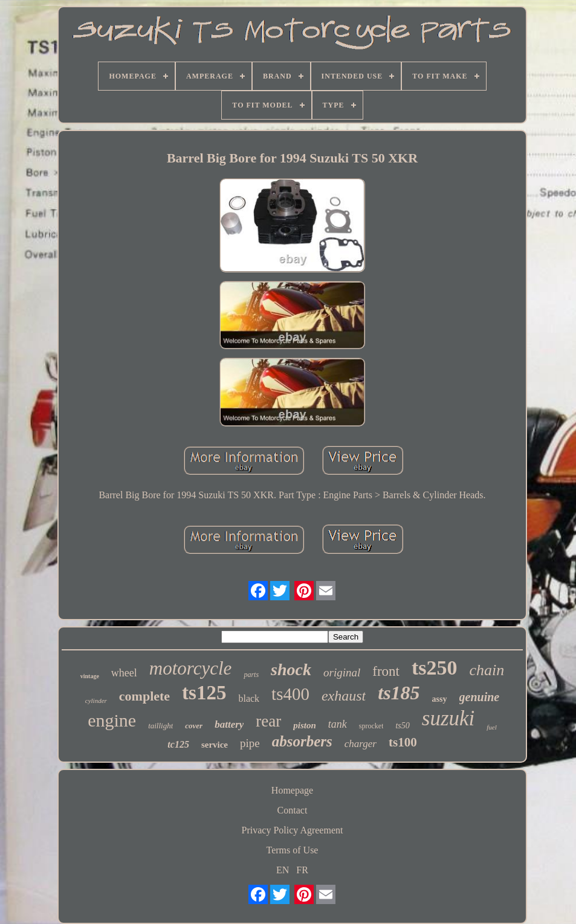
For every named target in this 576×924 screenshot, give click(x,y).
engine (112, 720)
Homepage (292, 790)
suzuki (448, 718)
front (386, 671)
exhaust (344, 696)
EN (283, 870)
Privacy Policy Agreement (293, 830)
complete (144, 696)
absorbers (302, 741)
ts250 (435, 668)
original (342, 672)
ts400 (290, 694)
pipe (250, 743)
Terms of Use (293, 850)
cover (194, 726)
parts (251, 675)
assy (440, 699)
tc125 (178, 744)
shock (291, 669)
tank (338, 724)
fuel (492, 727)
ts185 (399, 693)
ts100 (403, 742)
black (249, 698)
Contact (293, 810)
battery (229, 724)
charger (361, 744)
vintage (90, 676)
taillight (160, 726)
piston (305, 725)
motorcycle (191, 668)
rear (268, 721)
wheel (124, 673)
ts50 (402, 726)
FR (302, 870)
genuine (480, 697)
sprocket (371, 726)
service (215, 745)
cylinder (96, 701)
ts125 (204, 693)
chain (487, 670)
